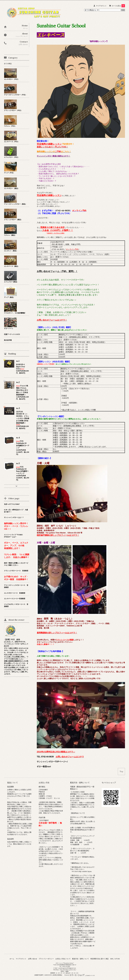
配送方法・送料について (80, 959)
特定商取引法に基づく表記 (100, 959)
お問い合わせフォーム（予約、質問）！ (57, 271)
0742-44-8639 (63, 211)
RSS (112, 959)
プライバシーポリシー (46, 959)
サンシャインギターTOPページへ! (52, 762)
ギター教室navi (44, 767)
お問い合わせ (33, 959)
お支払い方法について (63, 959)
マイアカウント (101, 6)
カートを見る (118, 6)
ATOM (117, 959)
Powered (80, 975)
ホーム (12, 959)
